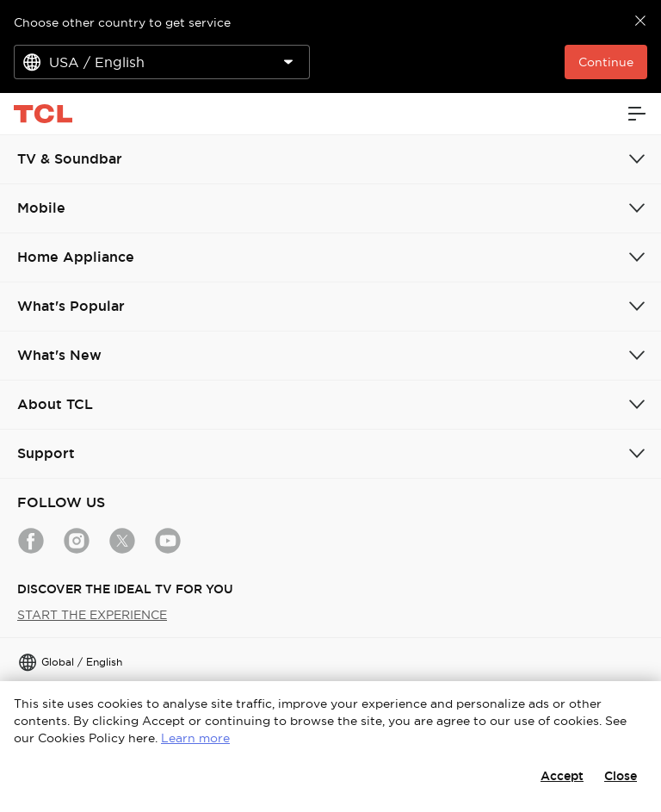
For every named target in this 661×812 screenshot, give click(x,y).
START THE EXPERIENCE (92, 615)
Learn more (195, 738)
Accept (562, 776)
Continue (606, 62)
